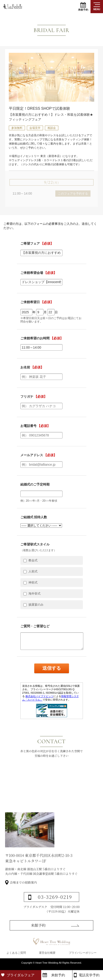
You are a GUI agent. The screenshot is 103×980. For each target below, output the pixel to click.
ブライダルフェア (21, 975)
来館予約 (83, 7)
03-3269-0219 (55, 910)
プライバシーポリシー (83, 955)
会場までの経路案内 (23, 896)
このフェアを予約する (73, 194)
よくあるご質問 (16, 955)
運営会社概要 (47, 955)
